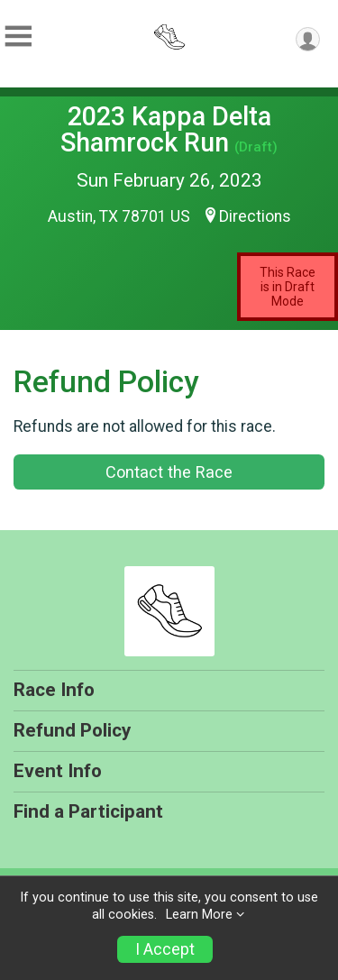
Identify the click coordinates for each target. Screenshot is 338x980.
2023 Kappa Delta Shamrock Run (166, 129)
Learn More (199, 915)
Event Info (58, 771)
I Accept (165, 949)
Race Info (54, 690)
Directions (255, 216)
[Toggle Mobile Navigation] (18, 37)
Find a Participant (88, 811)
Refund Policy (72, 730)
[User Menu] (308, 39)
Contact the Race (169, 472)
